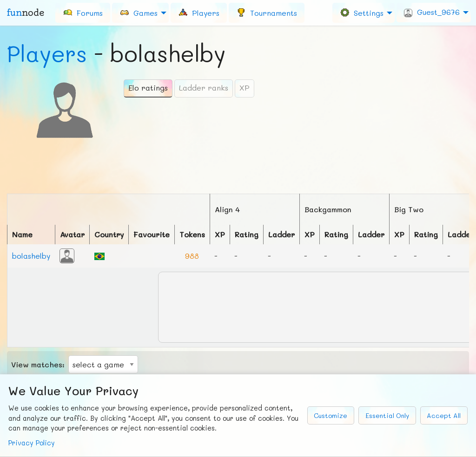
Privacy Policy (32, 443)
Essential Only (387, 415)
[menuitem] (83, 13)
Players (47, 53)
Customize (331, 415)
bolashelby (31, 256)
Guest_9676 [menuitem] (432, 12)
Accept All (444, 415)
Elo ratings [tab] (148, 88)
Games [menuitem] (139, 12)
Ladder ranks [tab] (204, 88)
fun (26, 13)
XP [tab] (245, 88)
